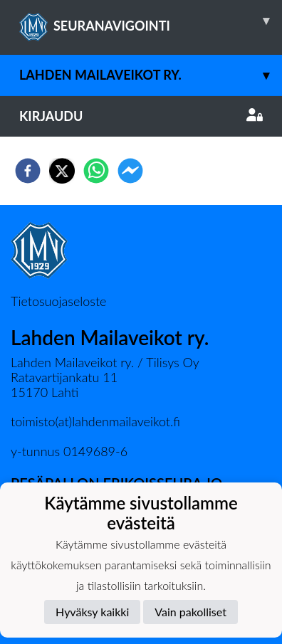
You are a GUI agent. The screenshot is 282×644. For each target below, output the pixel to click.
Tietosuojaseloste (58, 301)
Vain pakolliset (190, 612)
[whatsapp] (96, 171)
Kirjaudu (141, 116)
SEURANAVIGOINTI (151, 21)
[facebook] (28, 171)
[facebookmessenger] (130, 171)
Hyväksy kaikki (92, 612)
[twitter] (62, 171)
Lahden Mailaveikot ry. (151, 75)
